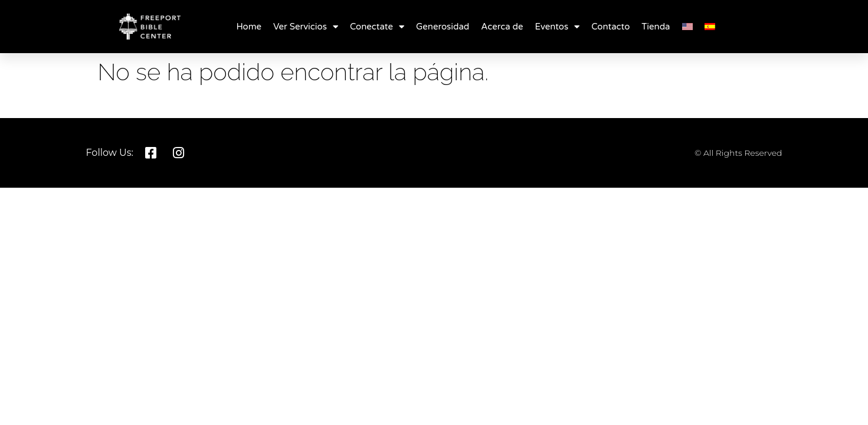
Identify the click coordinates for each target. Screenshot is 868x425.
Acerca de (502, 27)
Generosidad (443, 27)
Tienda (656, 27)
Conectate (377, 27)
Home (249, 27)
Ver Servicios (306, 27)
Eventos (558, 27)
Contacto (610, 27)
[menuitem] (687, 27)
